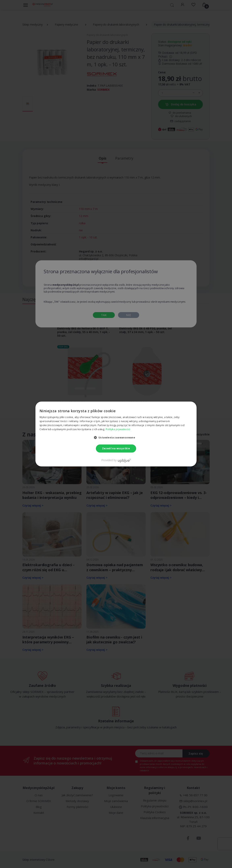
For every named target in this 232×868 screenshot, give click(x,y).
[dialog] (116, 434)
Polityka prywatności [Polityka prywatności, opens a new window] (118, 429)
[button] (116, 437)
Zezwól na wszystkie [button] (116, 448)
